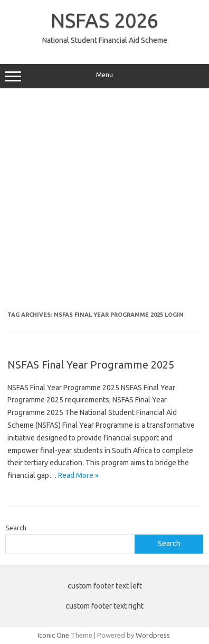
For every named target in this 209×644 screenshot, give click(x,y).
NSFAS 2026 (104, 20)
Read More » (78, 475)
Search (16, 528)
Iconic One (53, 635)
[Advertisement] (104, 204)
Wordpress (153, 635)
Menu (104, 76)
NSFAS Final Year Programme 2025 (91, 365)
